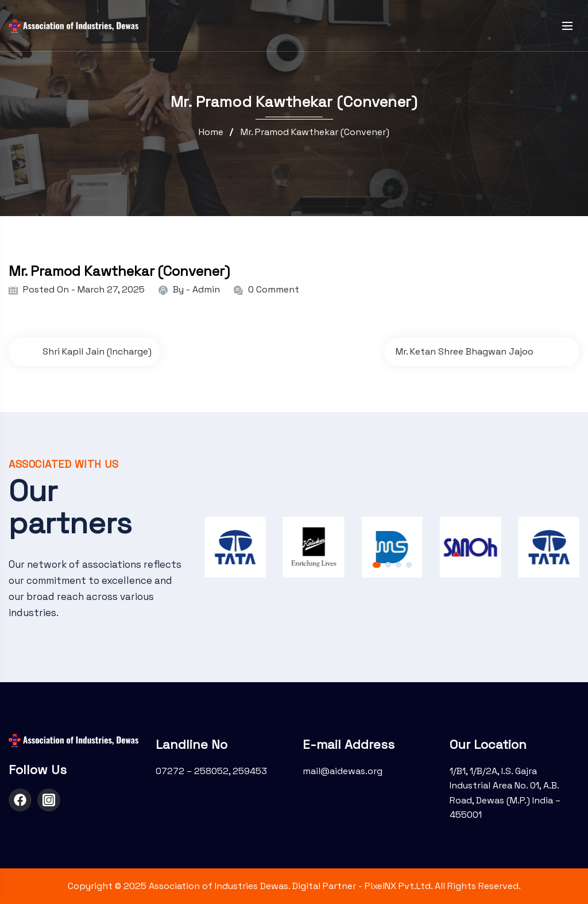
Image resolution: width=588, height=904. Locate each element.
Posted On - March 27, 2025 (84, 289)
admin (206, 289)
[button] (377, 565)
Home (211, 132)
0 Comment (274, 289)
